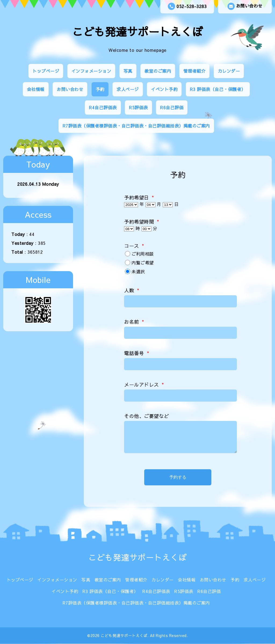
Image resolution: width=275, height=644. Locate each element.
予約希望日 (139, 197)
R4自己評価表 (103, 107)
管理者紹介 (195, 71)
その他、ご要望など (146, 416)
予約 (100, 89)
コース (134, 246)
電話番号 (137, 353)
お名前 (134, 322)
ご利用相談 (143, 254)
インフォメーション (91, 71)
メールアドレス (144, 385)
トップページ (46, 71)
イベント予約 (164, 89)
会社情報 (36, 89)
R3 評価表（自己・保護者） (218, 89)
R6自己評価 (172, 107)
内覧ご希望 (143, 263)
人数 (132, 290)
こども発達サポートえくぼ (137, 32)
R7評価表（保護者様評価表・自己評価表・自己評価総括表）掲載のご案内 (136, 126)
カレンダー (229, 71)
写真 (128, 71)
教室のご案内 (158, 71)
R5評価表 (138, 107)
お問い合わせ (245, 6)
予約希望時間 (142, 222)
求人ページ (128, 89)
